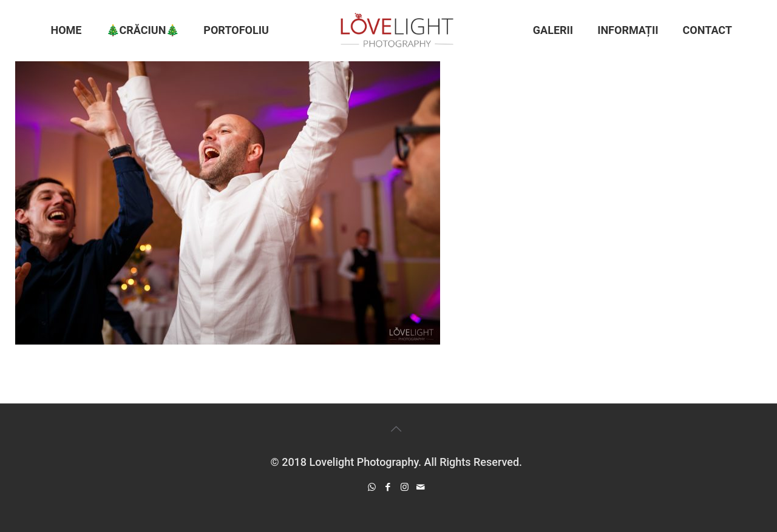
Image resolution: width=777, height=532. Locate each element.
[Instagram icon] (405, 487)
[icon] (421, 487)
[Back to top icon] (396, 429)
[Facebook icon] (388, 487)
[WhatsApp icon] (372, 487)
